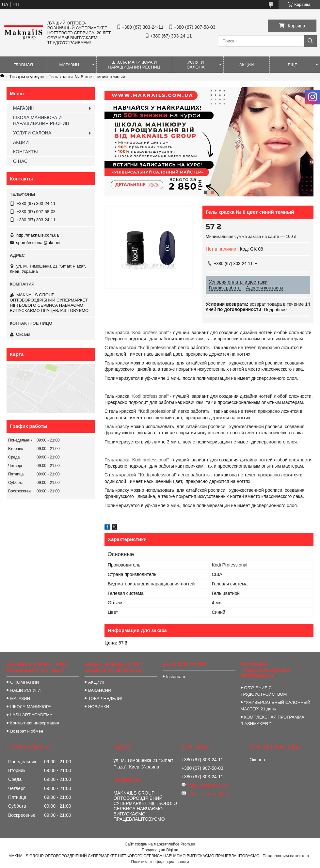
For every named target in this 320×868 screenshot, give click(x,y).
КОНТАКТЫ (25, 152)
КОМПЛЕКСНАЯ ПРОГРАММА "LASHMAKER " (272, 720)
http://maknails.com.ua (38, 235)
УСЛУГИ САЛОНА (196, 65)
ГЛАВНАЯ (23, 65)
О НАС (20, 161)
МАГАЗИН (69, 65)
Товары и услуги (26, 77)
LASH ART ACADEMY (31, 715)
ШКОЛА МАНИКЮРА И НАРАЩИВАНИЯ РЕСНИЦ (134, 65)
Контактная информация (34, 723)
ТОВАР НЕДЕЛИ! (105, 698)
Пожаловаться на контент (286, 856)
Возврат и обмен (27, 731)
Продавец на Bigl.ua (160, 850)
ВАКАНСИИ (100, 690)
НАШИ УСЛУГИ (25, 690)
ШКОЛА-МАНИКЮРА (31, 707)
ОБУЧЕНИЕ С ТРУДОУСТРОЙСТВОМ (264, 691)
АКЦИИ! (96, 682)
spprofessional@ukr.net (38, 243)
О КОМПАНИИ (24, 682)
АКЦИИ (247, 65)
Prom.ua (188, 844)
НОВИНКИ (99, 707)
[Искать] (310, 41)
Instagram (176, 677)
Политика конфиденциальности (160, 862)
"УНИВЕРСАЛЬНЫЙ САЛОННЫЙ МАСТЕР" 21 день (276, 706)
